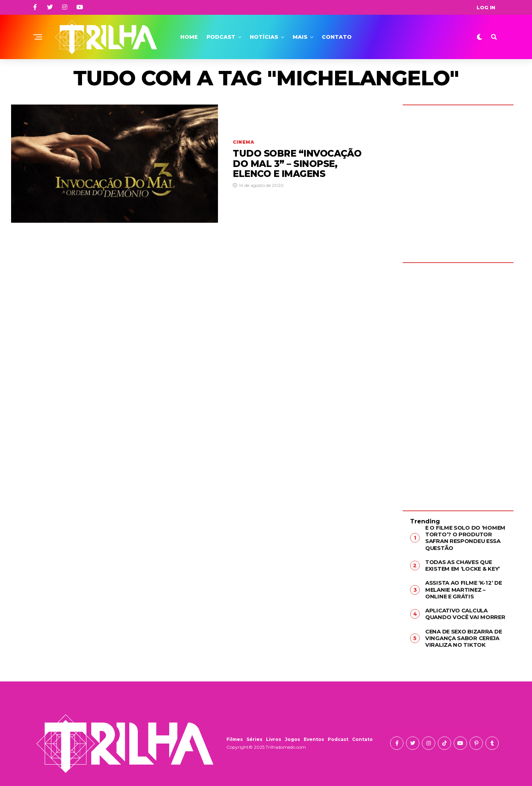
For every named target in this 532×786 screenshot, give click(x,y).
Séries (254, 736)
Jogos (292, 736)
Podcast (221, 37)
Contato (337, 37)
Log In (486, 7)
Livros (274, 736)
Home (189, 37)
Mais (300, 37)
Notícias (264, 37)
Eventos (314, 736)
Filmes (235, 736)
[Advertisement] (458, 381)
